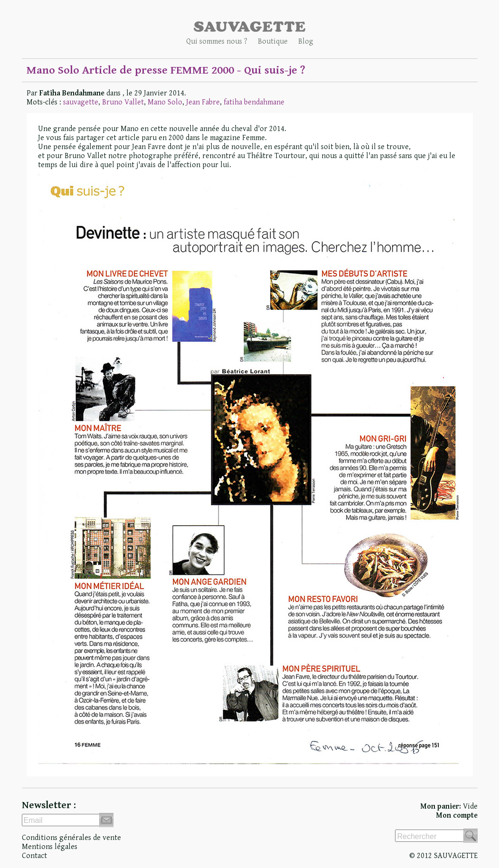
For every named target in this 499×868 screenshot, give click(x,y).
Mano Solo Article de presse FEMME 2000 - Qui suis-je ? (166, 70)
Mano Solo (165, 102)
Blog (306, 42)
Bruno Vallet (123, 102)
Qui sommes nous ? (217, 42)
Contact (34, 856)
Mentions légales (50, 847)
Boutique (273, 42)
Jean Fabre (203, 102)
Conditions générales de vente (71, 838)
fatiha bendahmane (254, 102)
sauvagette (81, 102)
